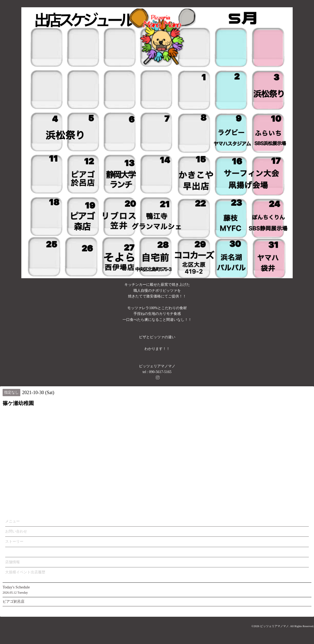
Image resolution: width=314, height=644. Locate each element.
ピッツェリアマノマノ (274, 626)
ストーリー (14, 542)
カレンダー (14, 552)
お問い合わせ (16, 531)
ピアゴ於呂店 (14, 602)
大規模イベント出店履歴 (25, 572)
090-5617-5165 (160, 372)
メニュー (12, 521)
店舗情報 (12, 562)
